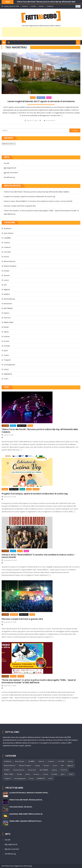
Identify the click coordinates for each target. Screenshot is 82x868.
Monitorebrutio (9, 299)
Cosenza (7, 247)
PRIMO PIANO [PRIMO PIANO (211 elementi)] (9, 774)
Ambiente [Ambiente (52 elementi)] (8, 761)
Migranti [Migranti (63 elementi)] (70, 766)
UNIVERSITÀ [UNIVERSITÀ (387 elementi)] (41, 778)
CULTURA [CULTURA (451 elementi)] (61, 761)
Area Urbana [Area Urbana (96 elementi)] (20, 761)
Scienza (7, 337)
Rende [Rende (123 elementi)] (19, 774)
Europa (6, 271)
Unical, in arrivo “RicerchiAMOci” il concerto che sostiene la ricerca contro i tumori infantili (38, 201)
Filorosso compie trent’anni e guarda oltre (20, 206)
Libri (5, 285)
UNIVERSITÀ (41, 98)
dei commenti (11, 173)
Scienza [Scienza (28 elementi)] (36, 774)
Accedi (6, 163)
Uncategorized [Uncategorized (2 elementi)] (20, 778)
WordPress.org (9, 177)
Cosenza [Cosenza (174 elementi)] (51, 761)
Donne (6, 257)
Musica (7, 313)
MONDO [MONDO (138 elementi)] (7, 770)
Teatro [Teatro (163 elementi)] (71, 774)
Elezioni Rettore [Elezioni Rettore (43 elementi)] (10, 766)
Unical (33, 98)
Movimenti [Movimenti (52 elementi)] (32, 770)
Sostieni (41, 6)
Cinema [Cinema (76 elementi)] (41, 761)
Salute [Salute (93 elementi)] (28, 774)
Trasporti (7, 360)
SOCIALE (7, 346)
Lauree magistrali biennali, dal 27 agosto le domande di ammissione (41, 101)
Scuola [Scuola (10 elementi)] (45, 774)
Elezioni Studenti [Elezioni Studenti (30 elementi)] (25, 766)
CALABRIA (7, 238)
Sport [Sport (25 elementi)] (63, 774)
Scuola (6, 341)
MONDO (7, 294)
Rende (6, 327)
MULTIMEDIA (8, 308)
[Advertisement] (42, 32)
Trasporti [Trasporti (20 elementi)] (7, 778)
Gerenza (25, 6)
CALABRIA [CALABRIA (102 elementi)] (31, 761)
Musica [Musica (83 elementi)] (54, 770)
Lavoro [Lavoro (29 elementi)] (55, 766)
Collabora (50, 6)
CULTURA (7, 252)
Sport (6, 351)
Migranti (7, 290)
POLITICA (7, 318)
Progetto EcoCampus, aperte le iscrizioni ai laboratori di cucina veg (29, 197)
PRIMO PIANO (9, 322)
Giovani (7, 275)
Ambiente (8, 229)
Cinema (7, 243)
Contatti (33, 6)
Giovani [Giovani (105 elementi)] (46, 766)
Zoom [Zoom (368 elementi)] (50, 778)
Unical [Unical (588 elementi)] (31, 778)
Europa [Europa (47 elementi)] (37, 766)
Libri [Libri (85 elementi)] (62, 766)
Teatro (6, 355)
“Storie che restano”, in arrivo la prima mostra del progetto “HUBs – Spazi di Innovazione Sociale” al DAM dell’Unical (41, 212)
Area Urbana (9, 233)
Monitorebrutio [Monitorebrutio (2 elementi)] (19, 770)
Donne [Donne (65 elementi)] (70, 761)
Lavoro (6, 280)
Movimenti (8, 304)
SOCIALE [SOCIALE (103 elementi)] (54, 774)
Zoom (49, 98)
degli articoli (10, 168)
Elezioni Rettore (10, 261)
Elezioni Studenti (10, 266)
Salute (6, 332)
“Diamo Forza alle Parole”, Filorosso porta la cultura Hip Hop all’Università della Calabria (36, 192)
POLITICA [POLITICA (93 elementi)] (64, 770)
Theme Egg (28, 866)
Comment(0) (51, 120)
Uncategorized (9, 365)
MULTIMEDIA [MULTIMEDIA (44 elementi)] (44, 770)
